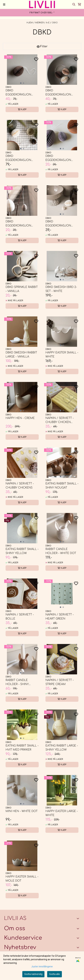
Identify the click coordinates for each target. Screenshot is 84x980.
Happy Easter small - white (62, 355)
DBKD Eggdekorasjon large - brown (18, 93)
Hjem (30, 23)
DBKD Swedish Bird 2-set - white (61, 289)
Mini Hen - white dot (22, 811)
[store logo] (42, 4)
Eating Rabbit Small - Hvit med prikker (22, 748)
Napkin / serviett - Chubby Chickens (20, 486)
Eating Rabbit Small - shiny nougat (62, 486)
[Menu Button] (4, 4)
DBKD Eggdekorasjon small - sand (18, 224)
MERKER (40, 23)
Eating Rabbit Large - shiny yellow (62, 748)
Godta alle (55, 974)
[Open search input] (74, 4)
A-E (48, 23)
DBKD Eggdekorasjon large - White (18, 158)
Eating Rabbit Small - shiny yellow (22, 551)
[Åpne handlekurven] (79, 4)
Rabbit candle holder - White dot (61, 551)
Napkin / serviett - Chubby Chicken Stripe (60, 420)
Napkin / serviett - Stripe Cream (60, 682)
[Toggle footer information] (79, 918)
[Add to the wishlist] (36, 59)
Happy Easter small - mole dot (22, 879)
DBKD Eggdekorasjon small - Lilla (58, 158)
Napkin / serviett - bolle (20, 617)
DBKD (55, 23)
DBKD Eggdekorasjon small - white (58, 224)
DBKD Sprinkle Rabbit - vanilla (22, 289)
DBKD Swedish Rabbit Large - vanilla (21, 355)
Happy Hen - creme (20, 418)
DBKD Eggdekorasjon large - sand (58, 93)
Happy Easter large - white (62, 813)
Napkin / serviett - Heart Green (60, 617)
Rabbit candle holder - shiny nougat (17, 682)
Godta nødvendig (33, 974)
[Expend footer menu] (79, 938)
